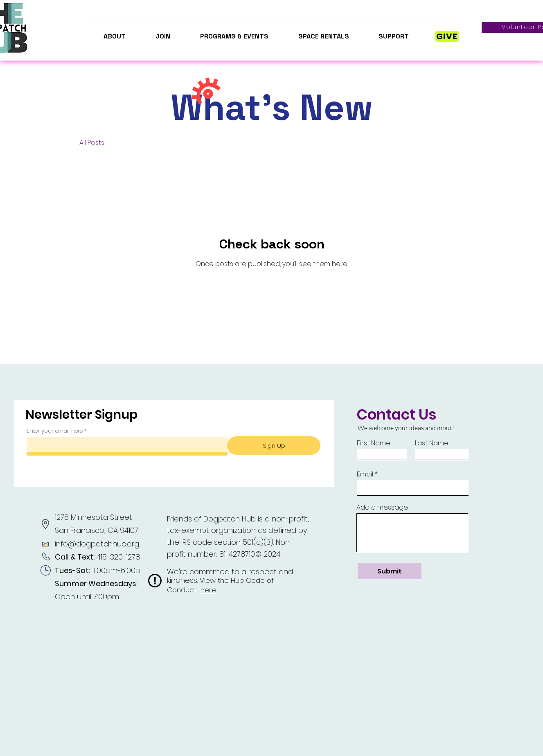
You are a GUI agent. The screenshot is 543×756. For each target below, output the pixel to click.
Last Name (432, 443)
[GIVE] (447, 36)
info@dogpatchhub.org (97, 544)
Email (365, 474)
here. (208, 590)
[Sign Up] (274, 446)
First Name (374, 443)
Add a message (382, 508)
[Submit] (390, 571)
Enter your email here (55, 431)
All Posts (92, 143)
